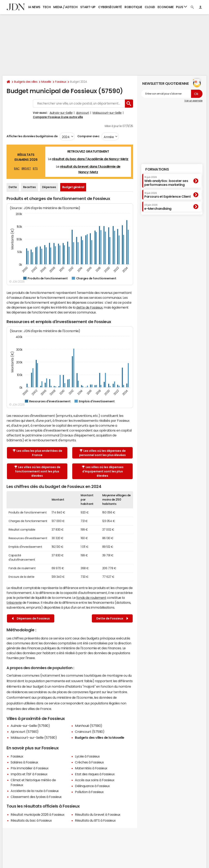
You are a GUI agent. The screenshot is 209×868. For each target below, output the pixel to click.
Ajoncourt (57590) (25, 732)
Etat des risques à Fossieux (95, 774)
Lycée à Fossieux (87, 756)
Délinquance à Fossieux (92, 786)
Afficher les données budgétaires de (32, 136)
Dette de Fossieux (112, 619)
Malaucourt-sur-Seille (107, 113)
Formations (157, 169)
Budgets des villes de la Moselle (100, 737)
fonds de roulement (91, 598)
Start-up (88, 7)
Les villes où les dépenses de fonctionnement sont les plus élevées (37, 471)
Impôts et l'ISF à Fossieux (29, 774)
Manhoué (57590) (89, 726)
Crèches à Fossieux (89, 762)
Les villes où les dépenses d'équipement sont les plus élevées (103, 471)
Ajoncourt (83, 113)
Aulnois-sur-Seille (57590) (30, 726)
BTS (35, 168)
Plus (181, 7)
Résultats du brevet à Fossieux (98, 814)
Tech (47, 7)
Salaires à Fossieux (24, 762)
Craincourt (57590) (90, 732)
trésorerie (14, 602)
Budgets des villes (26, 82)
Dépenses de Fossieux (31, 619)
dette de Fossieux (89, 307)
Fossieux (61, 82)
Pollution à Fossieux (89, 792)
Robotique (133, 7)
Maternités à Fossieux (91, 768)
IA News (34, 7)
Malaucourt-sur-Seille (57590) (34, 737)
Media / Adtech (65, 7)
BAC (17, 168)
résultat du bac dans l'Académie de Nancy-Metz (90, 159)
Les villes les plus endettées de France (37, 453)
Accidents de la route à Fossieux (35, 791)
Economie (166, 7)
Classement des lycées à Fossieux (36, 797)
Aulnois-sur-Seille (61, 113)
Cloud (150, 7)
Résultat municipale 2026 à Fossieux (37, 814)
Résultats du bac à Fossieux (31, 820)
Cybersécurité (110, 7)
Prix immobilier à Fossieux (30, 768)
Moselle (46, 82)
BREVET (26, 168)
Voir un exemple (193, 101)
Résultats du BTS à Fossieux (95, 820)
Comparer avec (88, 136)
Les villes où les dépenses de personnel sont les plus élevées (102, 453)
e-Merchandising (158, 207)
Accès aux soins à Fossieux (95, 780)
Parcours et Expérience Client (167, 195)
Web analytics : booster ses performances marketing (166, 181)
